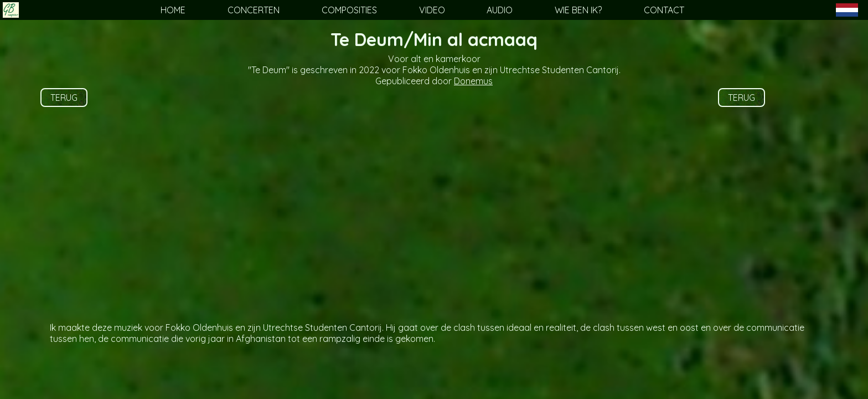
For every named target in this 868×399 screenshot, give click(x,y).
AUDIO (500, 10)
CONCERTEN (254, 10)
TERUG (64, 98)
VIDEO (432, 10)
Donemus (473, 81)
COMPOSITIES (349, 10)
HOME (173, 10)
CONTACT (664, 10)
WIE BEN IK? (578, 10)
